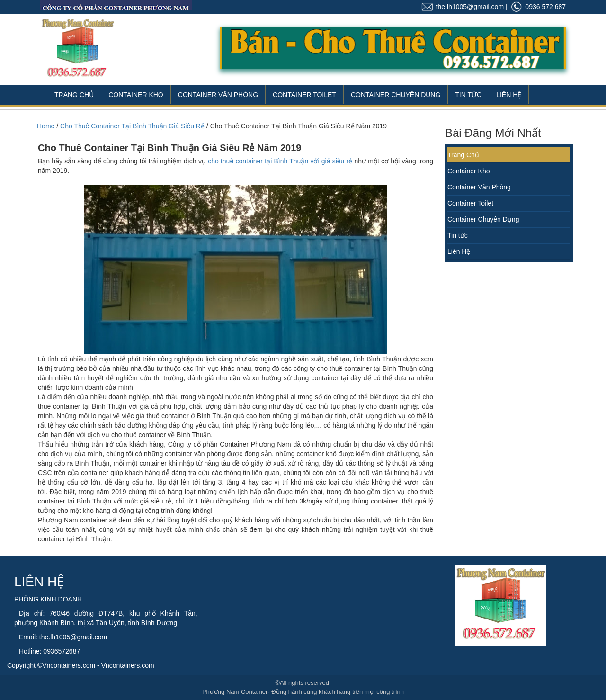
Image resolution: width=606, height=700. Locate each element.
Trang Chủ (74, 95)
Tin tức (458, 235)
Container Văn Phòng (218, 95)
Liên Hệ (509, 95)
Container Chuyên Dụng (396, 95)
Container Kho (136, 95)
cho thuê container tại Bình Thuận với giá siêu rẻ (280, 161)
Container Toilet (304, 95)
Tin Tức (468, 95)
